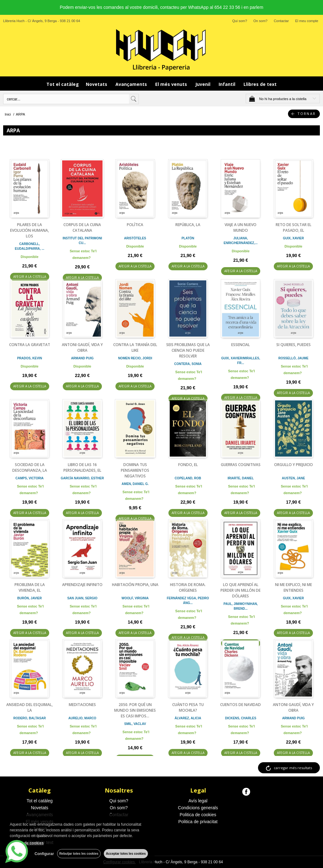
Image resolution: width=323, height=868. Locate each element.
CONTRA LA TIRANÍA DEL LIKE (135, 347)
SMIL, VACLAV (135, 724)
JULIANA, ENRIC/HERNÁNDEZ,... (241, 241)
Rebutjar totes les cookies (79, 854)
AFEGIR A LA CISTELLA (30, 277)
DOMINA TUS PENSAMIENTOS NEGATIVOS (135, 470)
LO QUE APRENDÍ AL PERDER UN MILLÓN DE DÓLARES (241, 590)
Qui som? (240, 21)
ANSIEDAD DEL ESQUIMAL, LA (29, 707)
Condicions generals (198, 808)
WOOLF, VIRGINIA (135, 598)
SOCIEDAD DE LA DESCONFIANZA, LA (30, 467)
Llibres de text (260, 84)
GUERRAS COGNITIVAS (241, 465)
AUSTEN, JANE (294, 478)
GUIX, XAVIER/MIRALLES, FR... (241, 361)
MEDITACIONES (82, 705)
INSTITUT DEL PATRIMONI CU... (82, 241)
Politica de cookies (198, 815)
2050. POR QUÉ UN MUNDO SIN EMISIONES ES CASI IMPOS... (135, 710)
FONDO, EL (188, 465)
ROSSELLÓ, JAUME (293, 358)
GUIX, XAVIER (294, 238)
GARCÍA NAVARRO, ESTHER (82, 478)
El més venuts (172, 84)
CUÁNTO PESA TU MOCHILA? (188, 707)
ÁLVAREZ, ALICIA (188, 718)
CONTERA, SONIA (188, 364)
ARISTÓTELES (135, 238)
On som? (260, 21)
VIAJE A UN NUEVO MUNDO (241, 227)
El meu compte (307, 21)
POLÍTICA (135, 225)
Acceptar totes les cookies (126, 854)
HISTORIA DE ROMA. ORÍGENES (188, 587)
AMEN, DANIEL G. (135, 484)
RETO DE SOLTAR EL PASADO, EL (294, 227)
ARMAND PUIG (82, 358)
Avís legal (198, 801)
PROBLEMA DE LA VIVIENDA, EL (30, 587)
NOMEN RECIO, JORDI (135, 358)
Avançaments (132, 84)
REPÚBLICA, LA (188, 225)
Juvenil (203, 84)
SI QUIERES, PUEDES (294, 345)
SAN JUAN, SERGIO (82, 598)
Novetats (97, 84)
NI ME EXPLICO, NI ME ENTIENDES (294, 587)
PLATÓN (188, 238)
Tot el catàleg (63, 84)
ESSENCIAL (241, 345)
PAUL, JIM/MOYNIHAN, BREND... (241, 606)
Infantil (228, 84)
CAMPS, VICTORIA (29, 478)
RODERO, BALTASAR (29, 718)
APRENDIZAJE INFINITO (82, 585)
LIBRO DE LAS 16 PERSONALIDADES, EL (82, 467)
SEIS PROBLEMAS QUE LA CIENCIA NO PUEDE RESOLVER (188, 350)
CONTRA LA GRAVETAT (30, 345)
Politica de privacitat (198, 822)
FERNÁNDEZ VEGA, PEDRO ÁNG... (188, 601)
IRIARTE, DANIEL (241, 478)
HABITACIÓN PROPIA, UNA (135, 585)
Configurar (44, 854)
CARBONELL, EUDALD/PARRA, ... (29, 246)
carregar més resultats (293, 768)
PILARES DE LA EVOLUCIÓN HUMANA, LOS (29, 230)
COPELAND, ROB (188, 478)
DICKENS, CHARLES (241, 718)
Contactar (281, 21)
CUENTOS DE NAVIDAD (241, 705)
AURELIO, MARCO (82, 718)
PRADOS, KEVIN (29, 358)
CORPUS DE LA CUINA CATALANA (82, 227)
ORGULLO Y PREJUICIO (294, 465)
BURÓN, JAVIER (30, 598)
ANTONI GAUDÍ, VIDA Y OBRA (82, 347)
